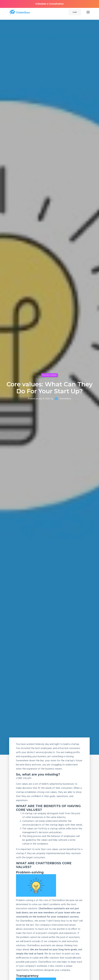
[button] (88, 12)
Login (75, 12)
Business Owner (49, 375)
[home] (35, 12)
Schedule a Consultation (49, 4)
